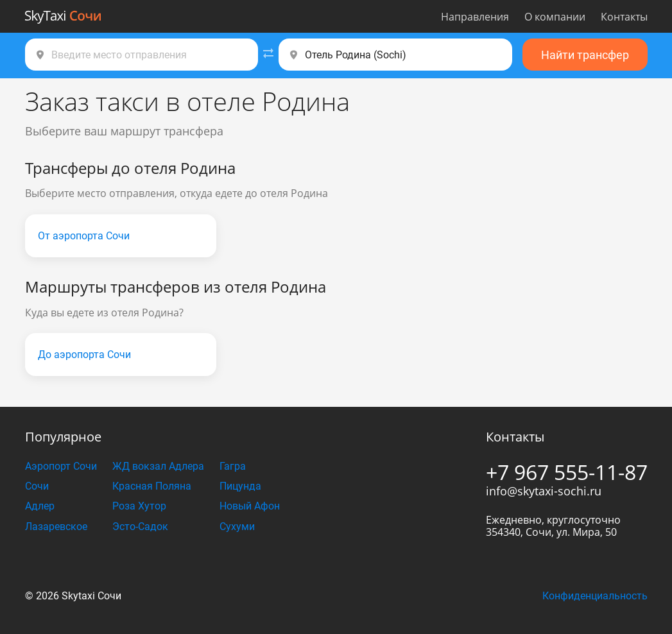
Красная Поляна (152, 486)
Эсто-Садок (140, 527)
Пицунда (240, 486)
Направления (475, 17)
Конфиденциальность (595, 596)
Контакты (624, 17)
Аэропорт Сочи (61, 466)
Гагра (233, 466)
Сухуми (237, 527)
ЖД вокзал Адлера (158, 466)
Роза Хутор (139, 506)
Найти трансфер (585, 55)
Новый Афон (250, 506)
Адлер (40, 506)
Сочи (37, 486)
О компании (555, 17)
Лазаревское (56, 527)
